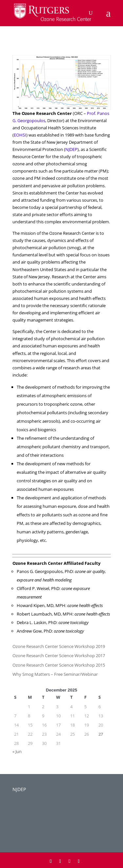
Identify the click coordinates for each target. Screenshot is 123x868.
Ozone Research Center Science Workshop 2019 (59, 646)
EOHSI (20, 135)
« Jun (17, 751)
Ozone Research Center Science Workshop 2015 (59, 665)
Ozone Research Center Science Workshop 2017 (59, 656)
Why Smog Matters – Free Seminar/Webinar (55, 674)
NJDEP (71, 149)
